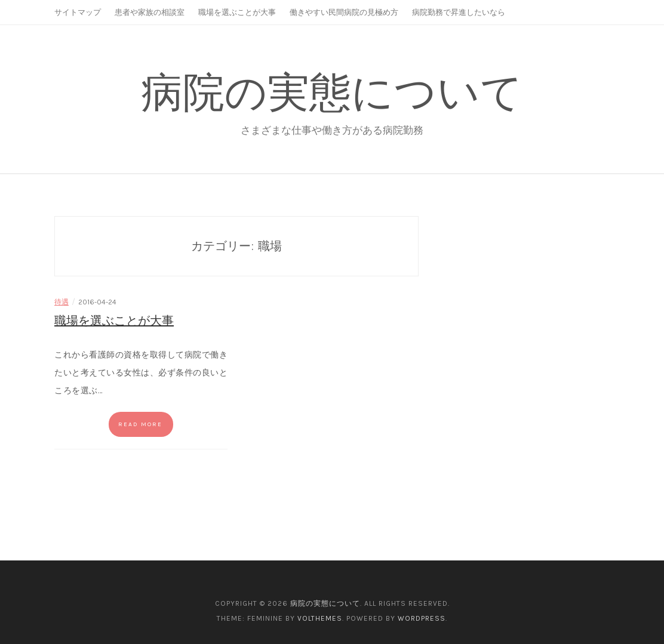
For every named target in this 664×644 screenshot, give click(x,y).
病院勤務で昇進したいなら (459, 12)
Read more (140, 424)
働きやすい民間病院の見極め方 (344, 12)
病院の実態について (332, 92)
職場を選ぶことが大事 (237, 12)
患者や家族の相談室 (150, 12)
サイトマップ (78, 12)
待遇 (62, 302)
